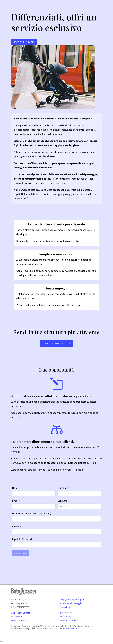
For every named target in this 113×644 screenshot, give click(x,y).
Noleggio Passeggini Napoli (71, 599)
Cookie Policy (65, 617)
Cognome (63, 488)
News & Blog (65, 607)
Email (15, 501)
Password (17, 526)
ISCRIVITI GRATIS (24, 42)
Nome (15, 488)
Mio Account (17, 617)
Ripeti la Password (22, 539)
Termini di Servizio (67, 621)
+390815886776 (71, 628)
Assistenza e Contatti (21, 613)
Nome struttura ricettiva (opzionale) (32, 513)
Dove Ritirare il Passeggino (71, 603)
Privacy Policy (65, 613)
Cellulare (62, 501)
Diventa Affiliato (19, 621)
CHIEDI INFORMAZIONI (56, 343)
